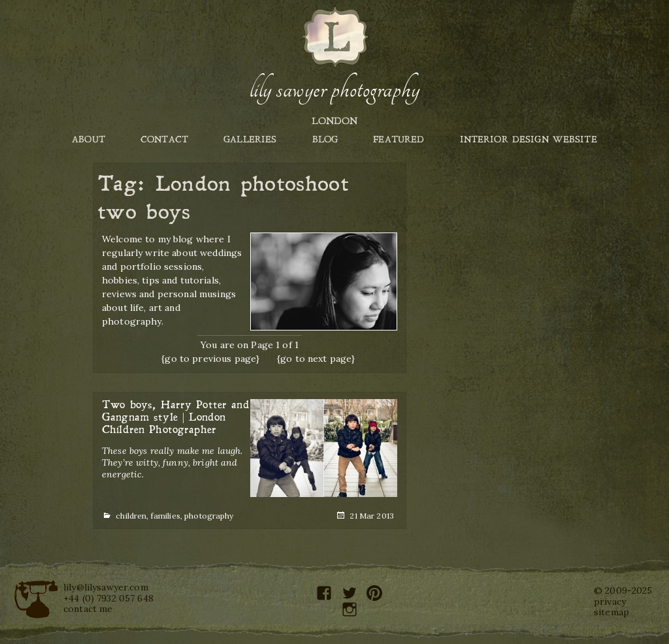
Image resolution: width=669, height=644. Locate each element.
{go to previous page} (210, 359)
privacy (610, 602)
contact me (88, 609)
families (166, 516)
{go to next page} (316, 359)
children (131, 516)
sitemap (612, 612)
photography (209, 516)
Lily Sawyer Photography (334, 89)
